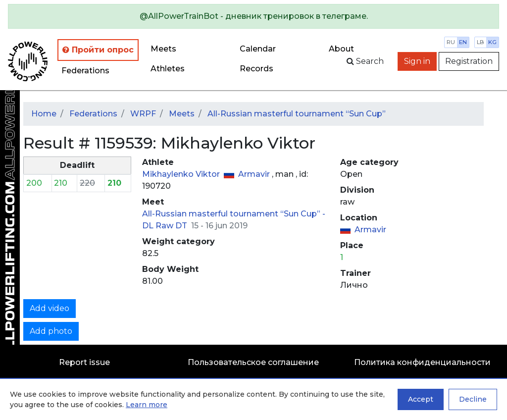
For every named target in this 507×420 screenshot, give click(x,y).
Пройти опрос (98, 50)
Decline (473, 399)
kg (492, 42)
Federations (85, 71)
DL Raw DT (166, 226)
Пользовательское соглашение (253, 362)
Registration (469, 61)
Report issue (84, 362)
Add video (50, 308)
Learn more (147, 405)
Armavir (255, 174)
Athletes (168, 69)
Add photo (51, 331)
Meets (163, 49)
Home (44, 114)
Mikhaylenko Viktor (182, 174)
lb (481, 42)
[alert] (253, 16)
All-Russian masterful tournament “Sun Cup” (297, 114)
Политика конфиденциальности (422, 362)
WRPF (143, 114)
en (463, 42)
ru (451, 42)
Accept (421, 399)
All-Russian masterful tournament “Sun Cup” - (234, 214)
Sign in (417, 61)
